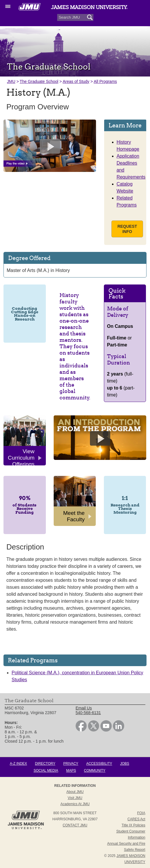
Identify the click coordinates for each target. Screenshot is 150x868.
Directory (45, 764)
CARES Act (136, 819)
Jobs (125, 764)
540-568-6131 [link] (88, 713)
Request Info (127, 229)
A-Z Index (18, 764)
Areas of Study (76, 81)
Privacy (71, 764)
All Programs (105, 81)
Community (95, 771)
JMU (11, 81)
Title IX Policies (133, 825)
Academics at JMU (75, 804)
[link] (81, 730)
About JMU (75, 792)
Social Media (46, 771)
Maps (71, 771)
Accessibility (99, 764)
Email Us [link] (84, 708)
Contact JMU (75, 825)
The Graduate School (39, 81)
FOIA (141, 813)
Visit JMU (75, 798)
